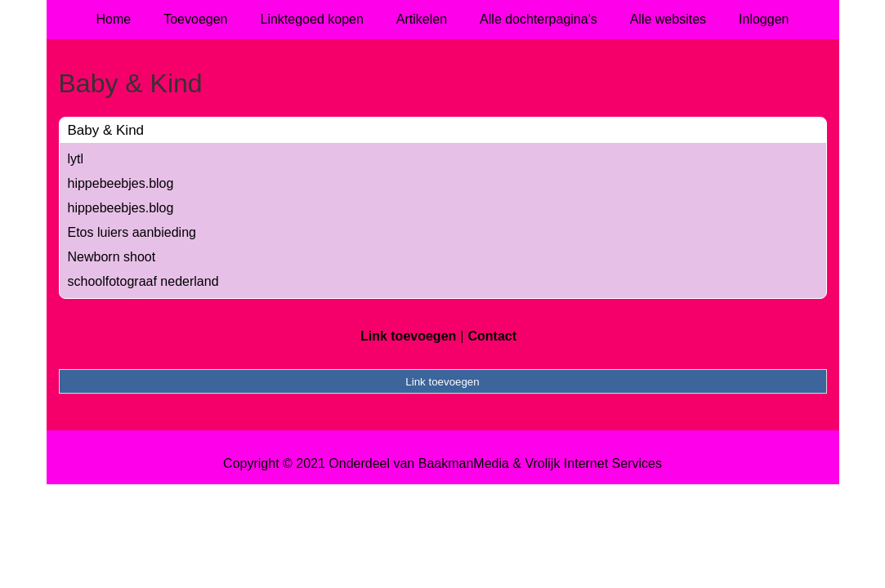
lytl (76, 159)
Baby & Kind (106, 130)
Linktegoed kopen (312, 19)
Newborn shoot (112, 257)
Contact (492, 336)
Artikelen (422, 19)
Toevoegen (195, 19)
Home (114, 19)
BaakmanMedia (464, 463)
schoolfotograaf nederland (143, 281)
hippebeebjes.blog (121, 183)
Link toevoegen (408, 336)
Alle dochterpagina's (539, 19)
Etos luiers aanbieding (132, 232)
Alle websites (668, 19)
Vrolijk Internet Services (593, 463)
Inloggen (764, 19)
